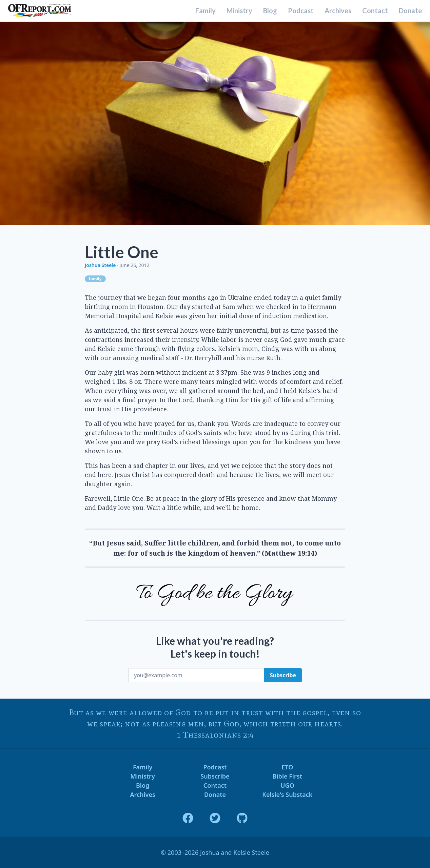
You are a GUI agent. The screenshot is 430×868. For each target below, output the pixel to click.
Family (206, 11)
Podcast (301, 11)
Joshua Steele (100, 265)
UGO (287, 785)
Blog (270, 11)
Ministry (239, 11)
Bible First (287, 776)
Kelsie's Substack (287, 794)
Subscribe (215, 776)
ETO (287, 767)
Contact (375, 11)
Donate (410, 11)
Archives (338, 11)
